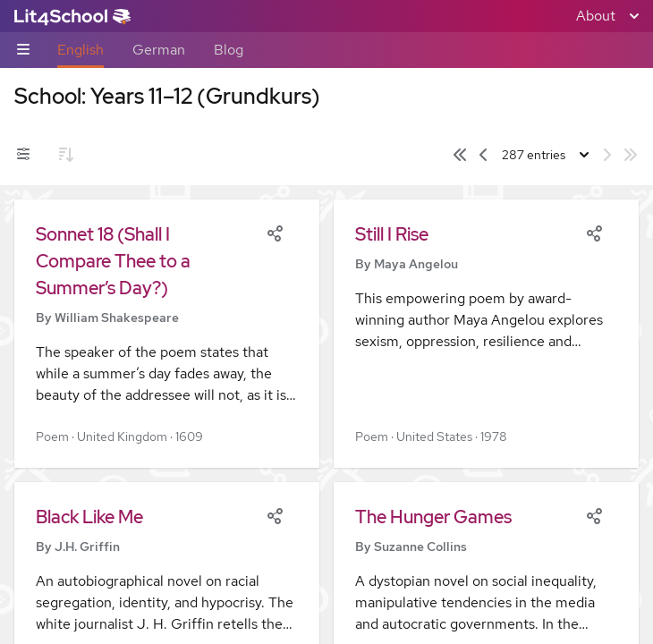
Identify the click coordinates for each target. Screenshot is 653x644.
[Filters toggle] (23, 155)
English (81, 50)
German (159, 50)
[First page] (460, 155)
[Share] (275, 232)
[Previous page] (483, 155)
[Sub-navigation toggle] (23, 51)
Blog (229, 50)
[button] (167, 334)
